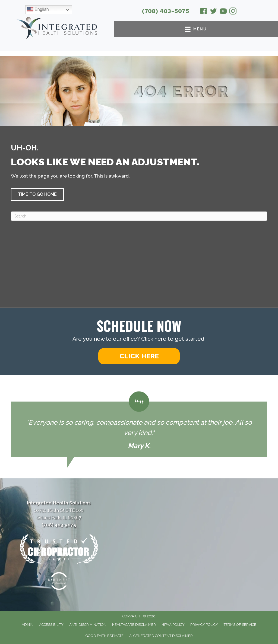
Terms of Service (240, 625)
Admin (28, 625)
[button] (37, 194)
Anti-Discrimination (88, 625)
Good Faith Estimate (105, 636)
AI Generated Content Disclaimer (161, 636)
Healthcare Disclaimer (134, 625)
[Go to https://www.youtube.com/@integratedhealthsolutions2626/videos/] (223, 12)
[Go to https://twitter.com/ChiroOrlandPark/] (213, 12)
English (38, 10)
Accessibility (51, 625)
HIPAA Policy (173, 625)
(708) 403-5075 (166, 11)
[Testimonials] (139, 424)
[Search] (139, 216)
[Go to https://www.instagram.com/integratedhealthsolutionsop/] (233, 12)
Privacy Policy (204, 625)
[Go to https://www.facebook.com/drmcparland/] (204, 12)
